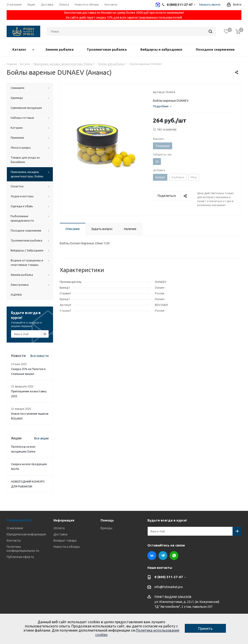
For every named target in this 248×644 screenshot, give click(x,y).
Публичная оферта (20, 557)
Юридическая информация (26, 534)
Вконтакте (152, 556)
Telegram (163, 556)
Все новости (40, 356)
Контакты (14, 540)
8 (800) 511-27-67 (169, 577)
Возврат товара (65, 540)
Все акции (41, 438)
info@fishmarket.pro (169, 587)
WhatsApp (174, 556)
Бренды (106, 528)
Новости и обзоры (67, 547)
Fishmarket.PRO (20, 520)
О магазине (15, 528)
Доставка (60, 534)
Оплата (59, 528)
